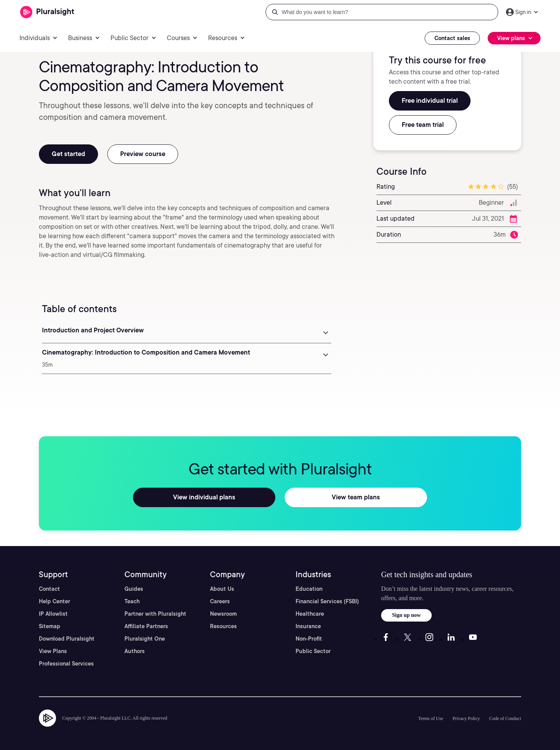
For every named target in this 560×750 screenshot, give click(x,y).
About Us (222, 589)
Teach (132, 601)
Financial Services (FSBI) (327, 601)
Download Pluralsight (67, 639)
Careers (220, 601)
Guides (134, 589)
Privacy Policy (466, 718)
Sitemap (50, 626)
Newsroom (223, 614)
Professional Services (66, 664)
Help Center (54, 601)
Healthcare (310, 614)
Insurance (308, 626)
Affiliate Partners (146, 626)
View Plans (53, 651)
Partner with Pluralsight (155, 614)
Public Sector (313, 651)
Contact (49, 589)
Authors (135, 651)
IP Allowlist (53, 614)
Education (309, 589)
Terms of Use (430, 718)
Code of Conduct (505, 718)
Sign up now (406, 615)
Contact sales (452, 38)
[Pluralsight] (47, 12)
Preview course (143, 154)
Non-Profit (309, 639)
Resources (223, 626)
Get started (68, 154)
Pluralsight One (145, 639)
